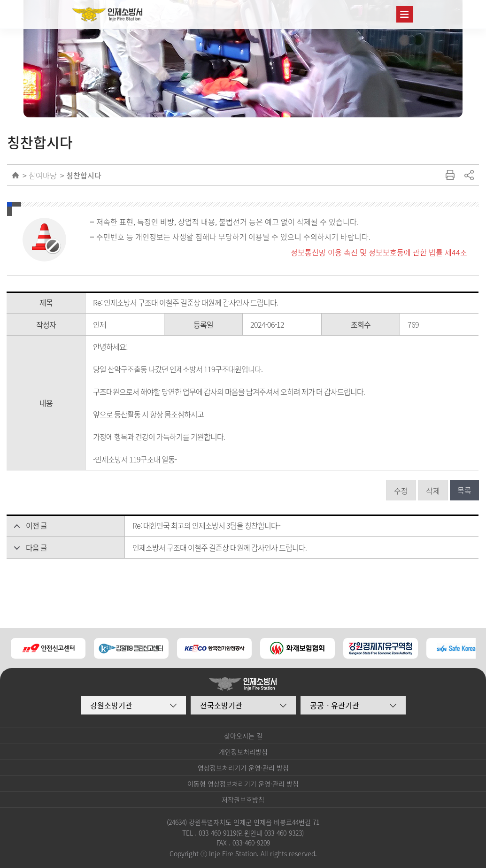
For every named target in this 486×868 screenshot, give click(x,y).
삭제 (433, 491)
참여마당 (43, 175)
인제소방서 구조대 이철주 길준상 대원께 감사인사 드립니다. (220, 547)
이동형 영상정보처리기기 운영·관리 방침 (243, 784)
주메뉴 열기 (405, 14)
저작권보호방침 (243, 799)
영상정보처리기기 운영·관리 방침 (243, 768)
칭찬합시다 (84, 175)
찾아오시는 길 (243, 736)
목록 (464, 490)
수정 (401, 491)
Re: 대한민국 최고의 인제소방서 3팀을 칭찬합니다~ (207, 525)
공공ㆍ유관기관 (335, 705)
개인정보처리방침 (243, 752)
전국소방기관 (221, 705)
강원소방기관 (111, 705)
